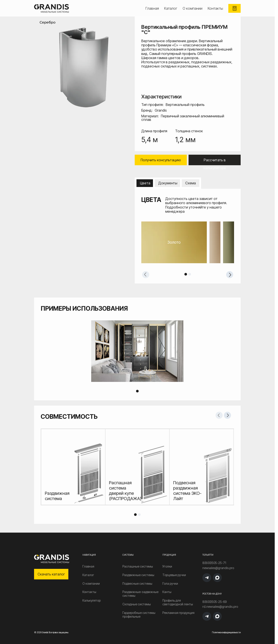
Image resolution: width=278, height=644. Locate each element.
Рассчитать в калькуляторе (215, 161)
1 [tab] (186, 274)
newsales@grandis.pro (218, 568)
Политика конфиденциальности (226, 632)
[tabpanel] (188, 242)
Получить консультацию (161, 160)
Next (230, 275)
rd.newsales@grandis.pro (220, 607)
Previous (146, 275)
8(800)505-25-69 (214, 602)
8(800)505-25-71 (214, 563)
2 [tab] (190, 274)
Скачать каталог (51, 574)
